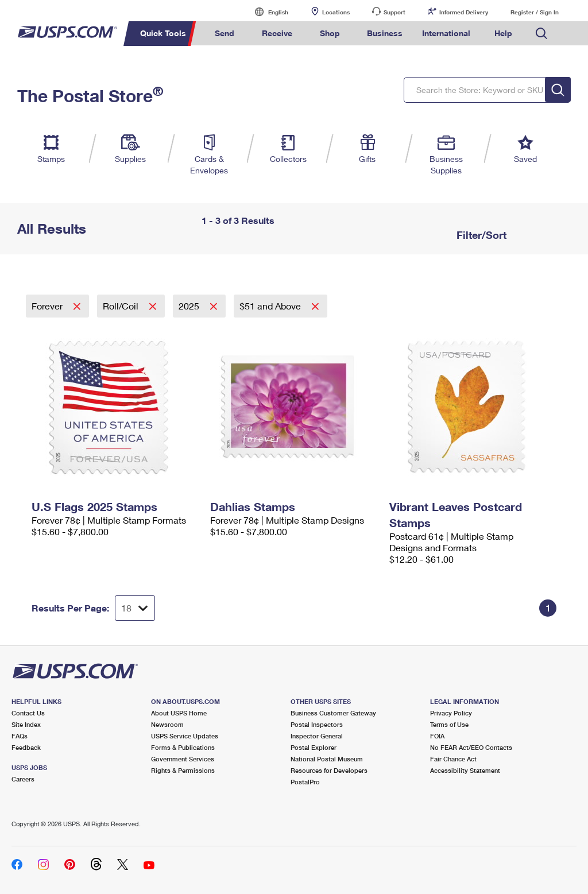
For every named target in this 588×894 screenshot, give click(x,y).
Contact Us (28, 713)
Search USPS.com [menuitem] (541, 34)
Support (394, 12)
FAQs (20, 736)
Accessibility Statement (465, 770)
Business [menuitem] (385, 33)
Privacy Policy (451, 713)
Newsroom (167, 724)
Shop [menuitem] (330, 33)
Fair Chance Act (453, 759)
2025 (190, 306)
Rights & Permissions (183, 770)
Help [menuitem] (503, 33)
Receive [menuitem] (277, 33)
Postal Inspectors (317, 724)
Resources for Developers (329, 770)
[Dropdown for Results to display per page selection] (135, 608)
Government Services (183, 759)
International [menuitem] (446, 33)
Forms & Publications (183, 747)
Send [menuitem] (225, 33)
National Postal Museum (327, 759)
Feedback (26, 747)
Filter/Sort (480, 235)
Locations (336, 12)
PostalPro (305, 782)
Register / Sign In (535, 12)
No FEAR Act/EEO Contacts (471, 747)
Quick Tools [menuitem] (163, 33)
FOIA (437, 736)
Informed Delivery (464, 12)
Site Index (26, 724)
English (266, 12)
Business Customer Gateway (333, 713)
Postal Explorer (314, 747)
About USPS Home (179, 713)
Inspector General (317, 736)
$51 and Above (271, 306)
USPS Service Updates (185, 736)
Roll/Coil (122, 306)
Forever (48, 306)
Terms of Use (449, 724)
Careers (23, 779)
